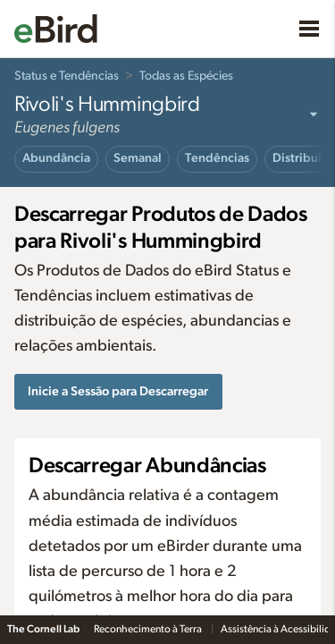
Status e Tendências (67, 76)
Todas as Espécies (186, 76)
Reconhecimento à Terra (149, 629)
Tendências (217, 158)
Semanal (138, 158)
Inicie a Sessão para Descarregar (118, 391)
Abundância (56, 158)
